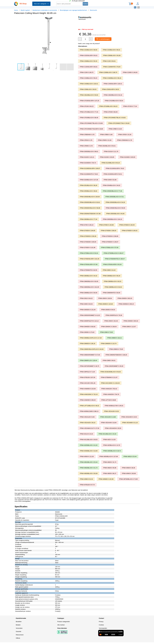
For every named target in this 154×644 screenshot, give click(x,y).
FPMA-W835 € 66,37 (110, 474)
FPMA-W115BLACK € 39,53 (89, 440)
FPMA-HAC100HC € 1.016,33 (110, 383)
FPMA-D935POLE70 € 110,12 (89, 321)
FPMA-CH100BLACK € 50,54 (114, 101)
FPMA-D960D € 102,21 (114, 338)
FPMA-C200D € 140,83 (130, 73)
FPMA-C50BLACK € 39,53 (88, 89)
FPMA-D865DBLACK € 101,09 (89, 287)
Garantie (19, 632)
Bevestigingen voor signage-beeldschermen (73, 10)
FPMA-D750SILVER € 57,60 (89, 265)
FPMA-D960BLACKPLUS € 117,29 (91, 338)
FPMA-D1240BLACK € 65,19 (111, 163)
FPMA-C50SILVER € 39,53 (111, 89)
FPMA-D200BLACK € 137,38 (89, 180)
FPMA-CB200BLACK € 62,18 (113, 95)
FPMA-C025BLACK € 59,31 (111, 50)
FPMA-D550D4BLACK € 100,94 (90, 197)
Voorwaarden (103, 628)
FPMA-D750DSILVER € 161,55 (90, 259)
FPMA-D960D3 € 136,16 (87, 344)
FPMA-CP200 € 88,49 (111, 112)
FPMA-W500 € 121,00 (87, 457)
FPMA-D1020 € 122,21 (87, 157)
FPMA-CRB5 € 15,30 (115, 129)
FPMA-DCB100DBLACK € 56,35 (111, 372)
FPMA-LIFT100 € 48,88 (109, 400)
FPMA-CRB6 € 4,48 (106, 135)
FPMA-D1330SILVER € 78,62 (115, 169)
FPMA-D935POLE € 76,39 (114, 315)
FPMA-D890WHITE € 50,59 (111, 293)
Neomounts (93, 10)
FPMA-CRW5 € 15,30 (105, 140)
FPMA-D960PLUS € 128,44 (88, 361)
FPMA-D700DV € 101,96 (88, 248)
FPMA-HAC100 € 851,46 (88, 383)
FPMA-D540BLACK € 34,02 (111, 185)
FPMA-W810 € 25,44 (130, 457)
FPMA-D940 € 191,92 (111, 321)
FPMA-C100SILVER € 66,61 (89, 67)
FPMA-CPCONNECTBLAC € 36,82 (115, 118)
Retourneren (20, 635)
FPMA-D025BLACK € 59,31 (107, 146)
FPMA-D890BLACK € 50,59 (88, 293)
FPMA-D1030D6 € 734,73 (88, 163)
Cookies (101, 625)
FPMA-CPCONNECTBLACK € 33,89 (91, 123)
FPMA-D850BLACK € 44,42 (88, 276)
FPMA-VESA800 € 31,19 (130, 423)
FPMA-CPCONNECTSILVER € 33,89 (91, 129)
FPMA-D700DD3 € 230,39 (88, 236)
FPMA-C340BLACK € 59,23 (88, 78)
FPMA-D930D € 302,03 (125, 298)
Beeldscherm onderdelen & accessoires (45, 10)
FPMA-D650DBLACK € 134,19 (112, 219)
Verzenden (19, 628)
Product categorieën (64, 622)
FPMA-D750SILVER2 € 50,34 (112, 265)
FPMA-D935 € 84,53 (86, 304)
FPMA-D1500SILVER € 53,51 (113, 174)
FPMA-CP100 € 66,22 (87, 106)
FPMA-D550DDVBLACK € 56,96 (90, 208)
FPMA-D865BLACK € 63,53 (113, 282)
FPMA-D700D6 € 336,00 (108, 231)
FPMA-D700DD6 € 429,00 (88, 242)
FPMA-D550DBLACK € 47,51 (115, 197)
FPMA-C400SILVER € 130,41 (113, 84)
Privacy (101, 622)
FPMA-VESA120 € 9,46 (87, 417)
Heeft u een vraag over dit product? (89, 44)
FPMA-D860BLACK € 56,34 (111, 276)
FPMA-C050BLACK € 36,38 (112, 56)
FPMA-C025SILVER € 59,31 (89, 56)
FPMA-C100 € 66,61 (109, 61)
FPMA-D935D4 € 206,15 (126, 304)
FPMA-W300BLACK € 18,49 (89, 451)
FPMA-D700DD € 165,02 (130, 231)
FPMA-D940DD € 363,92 (88, 327)
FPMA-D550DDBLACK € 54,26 (115, 202)
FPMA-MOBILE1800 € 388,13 (89, 411)
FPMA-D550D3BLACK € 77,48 (112, 191)
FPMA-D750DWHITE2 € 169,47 (115, 259)
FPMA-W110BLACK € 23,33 (107, 434)
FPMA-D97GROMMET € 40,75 (89, 366)
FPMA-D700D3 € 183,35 (127, 225)
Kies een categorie (41, 4)
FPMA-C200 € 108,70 (87, 73)
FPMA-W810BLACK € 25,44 (89, 462)
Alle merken (61, 625)
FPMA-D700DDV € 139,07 (110, 242)
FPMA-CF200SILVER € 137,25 (89, 101)
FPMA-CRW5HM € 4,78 (124, 140)
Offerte (18, 638)
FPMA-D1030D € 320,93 (127, 157)
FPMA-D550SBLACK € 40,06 (115, 214)
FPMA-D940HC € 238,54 (109, 327)
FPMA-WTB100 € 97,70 (87, 485)
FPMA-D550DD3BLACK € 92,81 (90, 202)
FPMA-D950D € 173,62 (87, 332)
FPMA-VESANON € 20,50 (113, 428)
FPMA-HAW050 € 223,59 (88, 389)
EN (138, 7)
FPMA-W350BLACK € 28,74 (112, 451)
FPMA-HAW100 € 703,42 (109, 389)
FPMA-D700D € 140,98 (106, 225)
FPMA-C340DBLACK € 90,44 (112, 78)
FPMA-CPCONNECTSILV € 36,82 (119, 123)
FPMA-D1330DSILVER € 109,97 (90, 169)
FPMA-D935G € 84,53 (108, 310)
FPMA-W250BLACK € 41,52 (89, 445)
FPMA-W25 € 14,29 (109, 440)
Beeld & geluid (25, 10)
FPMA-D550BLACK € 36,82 (88, 191)
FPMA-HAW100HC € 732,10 (89, 394)
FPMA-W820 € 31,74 (110, 462)
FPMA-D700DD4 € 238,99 (110, 236)
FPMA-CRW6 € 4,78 (86, 146)
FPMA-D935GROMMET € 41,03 (90, 315)
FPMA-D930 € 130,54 (105, 298)
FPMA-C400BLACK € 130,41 (89, 84)
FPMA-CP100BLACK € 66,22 (108, 106)
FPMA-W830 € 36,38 (128, 468)
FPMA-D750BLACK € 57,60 (110, 248)
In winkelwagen (104, 39)
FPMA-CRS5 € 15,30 (125, 135)
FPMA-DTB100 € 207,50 (87, 378)
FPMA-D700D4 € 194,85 (87, 231)
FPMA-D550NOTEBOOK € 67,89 (90, 214)
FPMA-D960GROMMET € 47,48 (90, 355)
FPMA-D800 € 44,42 (109, 270)
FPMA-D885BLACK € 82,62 (113, 287)
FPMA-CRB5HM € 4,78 (87, 135)
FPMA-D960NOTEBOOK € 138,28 (116, 355)
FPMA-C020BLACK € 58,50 (88, 50)
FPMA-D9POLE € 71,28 (87, 372)
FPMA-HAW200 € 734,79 (111, 394)
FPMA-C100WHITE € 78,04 (112, 67)
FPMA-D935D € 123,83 (106, 304)
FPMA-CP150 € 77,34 (130, 106)
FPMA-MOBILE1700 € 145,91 (114, 406)
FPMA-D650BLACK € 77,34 (88, 219)
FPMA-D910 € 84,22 (86, 298)
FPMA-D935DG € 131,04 (88, 310)
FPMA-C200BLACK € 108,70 (108, 73)
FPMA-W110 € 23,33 (86, 434)
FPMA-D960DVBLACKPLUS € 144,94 (92, 349)
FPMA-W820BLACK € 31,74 (89, 468)
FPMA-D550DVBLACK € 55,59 (115, 208)
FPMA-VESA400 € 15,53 (129, 417)
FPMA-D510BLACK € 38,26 (88, 185)
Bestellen (19, 622)
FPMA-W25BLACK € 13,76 (112, 445)
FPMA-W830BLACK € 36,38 (89, 474)
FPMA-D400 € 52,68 (110, 180)
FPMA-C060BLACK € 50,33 (88, 61)
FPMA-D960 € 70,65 (106, 332)
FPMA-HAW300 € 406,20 (88, 400)
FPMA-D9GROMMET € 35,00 (114, 366)
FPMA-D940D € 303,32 (131, 321)
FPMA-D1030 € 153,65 (107, 157)
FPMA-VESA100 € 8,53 (111, 411)
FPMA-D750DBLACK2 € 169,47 (114, 253)
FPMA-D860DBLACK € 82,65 (89, 282)
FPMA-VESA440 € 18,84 (109, 423)
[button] (75, 18)
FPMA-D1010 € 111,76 (111, 152)
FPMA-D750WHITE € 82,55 (88, 270)
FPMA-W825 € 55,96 (110, 468)
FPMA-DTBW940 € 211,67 (109, 378)
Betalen (18, 625)
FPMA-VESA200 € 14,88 (108, 417)
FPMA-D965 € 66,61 (109, 361)
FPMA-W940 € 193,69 (129, 474)
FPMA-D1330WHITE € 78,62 (89, 174)
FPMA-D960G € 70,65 (116, 349)
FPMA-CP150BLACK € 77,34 (89, 112)
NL (135, 7)
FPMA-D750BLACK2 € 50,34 (89, 253)
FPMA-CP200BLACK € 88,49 (89, 118)
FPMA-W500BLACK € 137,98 (109, 457)
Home (16, 10)
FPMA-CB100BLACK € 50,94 (89, 95)
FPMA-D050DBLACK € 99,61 (89, 152)
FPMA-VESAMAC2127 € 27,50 (90, 428)
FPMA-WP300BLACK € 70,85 (128, 479)
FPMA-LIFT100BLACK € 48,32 (89, 406)
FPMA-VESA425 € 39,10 (88, 423)
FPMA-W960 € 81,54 (86, 479)
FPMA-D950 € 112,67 (129, 327)
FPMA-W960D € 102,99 (106, 479)
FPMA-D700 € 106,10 (87, 225)
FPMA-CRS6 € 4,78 (86, 140)
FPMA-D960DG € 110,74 (109, 344)
